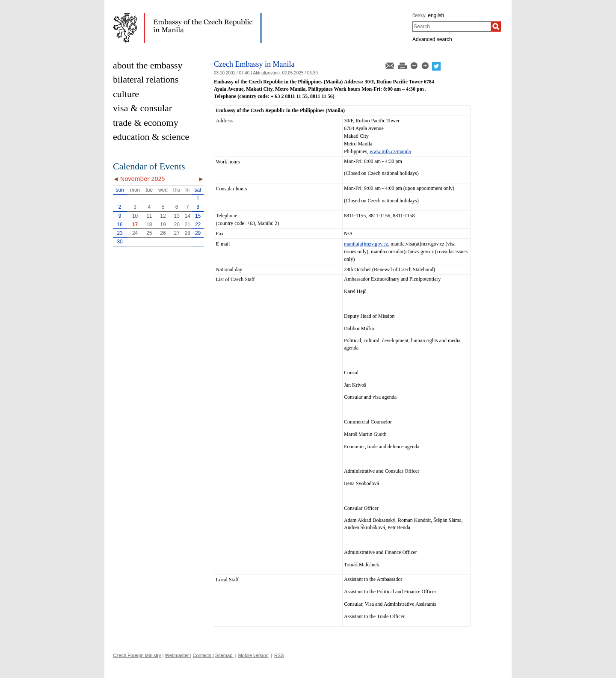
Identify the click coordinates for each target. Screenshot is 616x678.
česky (419, 15)
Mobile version (253, 655)
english (436, 15)
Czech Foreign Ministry (137, 655)
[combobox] (452, 27)
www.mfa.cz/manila (390, 151)
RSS (279, 655)
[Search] (496, 27)
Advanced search (432, 39)
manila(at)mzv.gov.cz (366, 244)
